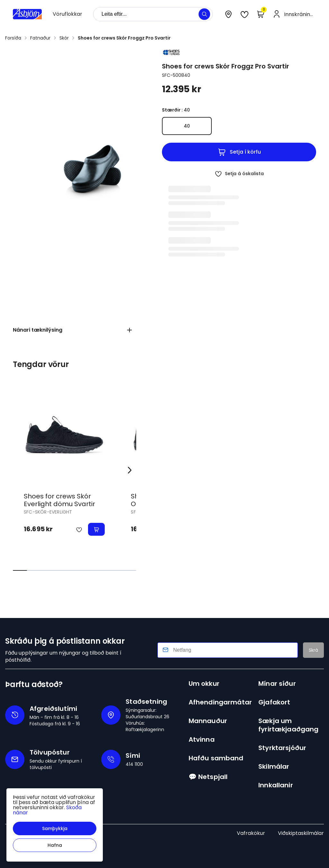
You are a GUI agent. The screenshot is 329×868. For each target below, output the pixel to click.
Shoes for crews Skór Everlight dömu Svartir (59, 500)
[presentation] (67, 14)
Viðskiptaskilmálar (301, 833)
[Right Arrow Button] (130, 470)
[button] (55, 828)
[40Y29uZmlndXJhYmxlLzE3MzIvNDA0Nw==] (187, 126)
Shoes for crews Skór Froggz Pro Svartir (124, 38)
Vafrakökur (251, 833)
